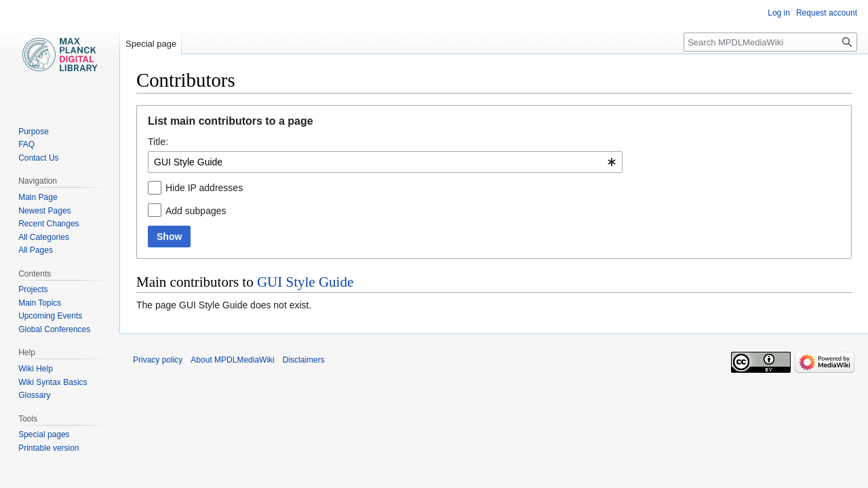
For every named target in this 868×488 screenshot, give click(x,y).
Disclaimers (304, 360)
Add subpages (196, 211)
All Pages (36, 250)
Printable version (48, 448)
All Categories (44, 237)
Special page (151, 44)
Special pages (44, 434)
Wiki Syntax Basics (53, 382)
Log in (779, 13)
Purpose (34, 131)
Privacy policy (158, 360)
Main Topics (40, 303)
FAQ (26, 144)
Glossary (34, 395)
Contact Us (38, 158)
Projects (33, 289)
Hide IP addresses (204, 188)
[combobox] (385, 162)
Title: (158, 142)
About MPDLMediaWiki (232, 360)
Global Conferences (54, 329)
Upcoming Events (50, 316)
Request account (827, 13)
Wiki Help (36, 369)
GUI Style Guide (305, 282)
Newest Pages (44, 211)
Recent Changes (48, 224)
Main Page (38, 197)
